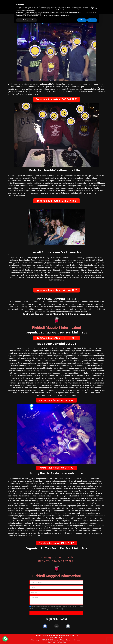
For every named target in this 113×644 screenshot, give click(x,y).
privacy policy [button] (67, 7)
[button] (5, 639)
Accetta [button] (92, 20)
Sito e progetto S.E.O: (39, 640)
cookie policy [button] (32, 11)
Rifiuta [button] (82, 20)
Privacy (62, 640)
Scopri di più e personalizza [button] (26, 20)
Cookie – (69, 640)
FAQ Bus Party (76, 640)
